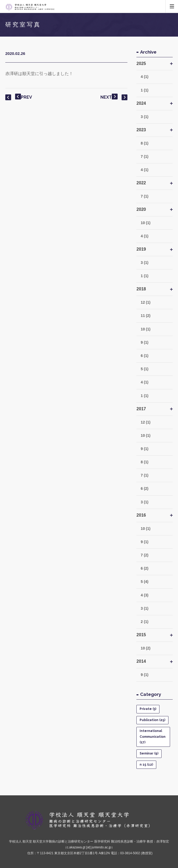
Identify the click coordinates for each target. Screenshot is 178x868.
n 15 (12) (146, 765)
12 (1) (146, 302)
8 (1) (144, 143)
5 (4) (144, 582)
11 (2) (146, 316)
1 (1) (144, 90)
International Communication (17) (153, 737)
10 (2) (146, 648)
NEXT (109, 97)
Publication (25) (152, 720)
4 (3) (144, 595)
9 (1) (144, 342)
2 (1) (144, 622)
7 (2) (144, 555)
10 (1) (146, 223)
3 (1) (144, 117)
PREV (24, 97)
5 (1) (144, 369)
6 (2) (144, 488)
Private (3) (148, 709)
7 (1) (144, 156)
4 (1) (144, 77)
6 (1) (144, 356)
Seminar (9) (149, 753)
